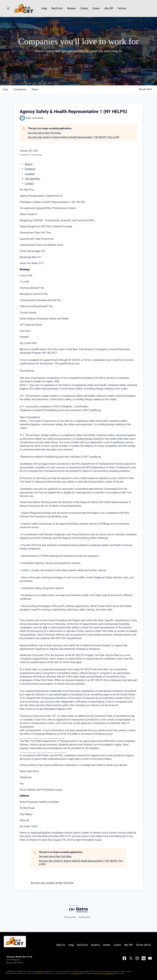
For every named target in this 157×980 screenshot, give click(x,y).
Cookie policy (84, 917)
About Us (61, 945)
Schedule (30, 169)
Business (72, 8)
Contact (29, 183)
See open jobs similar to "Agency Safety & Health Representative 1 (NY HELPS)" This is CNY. (74, 137)
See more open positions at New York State (52, 883)
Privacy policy (70, 917)
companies (20, 89)
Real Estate (57, 8)
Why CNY (109, 8)
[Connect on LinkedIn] (144, 958)
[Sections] (8, 8)
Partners (122, 8)
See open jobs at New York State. (45, 133)
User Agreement (75, 973)
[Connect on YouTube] (150, 958)
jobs (5, 89)
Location (30, 174)
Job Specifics (32, 179)
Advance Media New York (19, 957)
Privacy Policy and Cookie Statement (103, 973)
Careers (96, 8)
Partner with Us (144, 945)
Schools (84, 8)
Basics (29, 164)
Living (44, 8)
